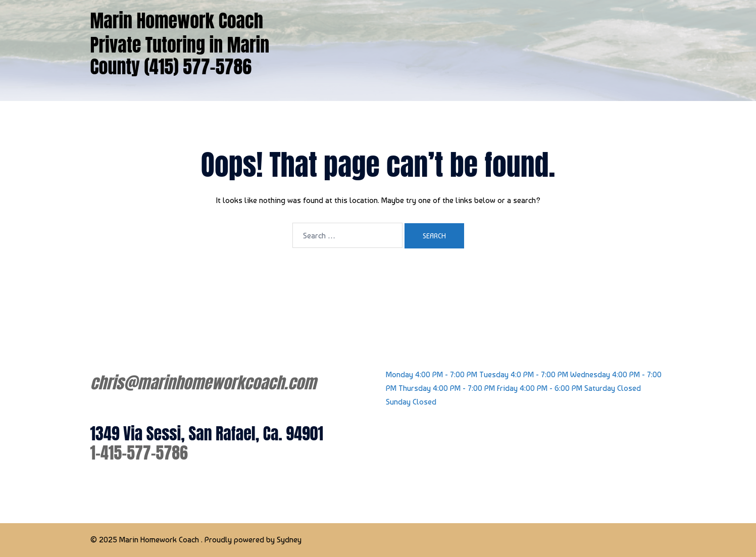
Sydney (289, 540)
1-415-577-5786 (139, 453)
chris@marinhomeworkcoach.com (203, 383)
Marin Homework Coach (177, 21)
